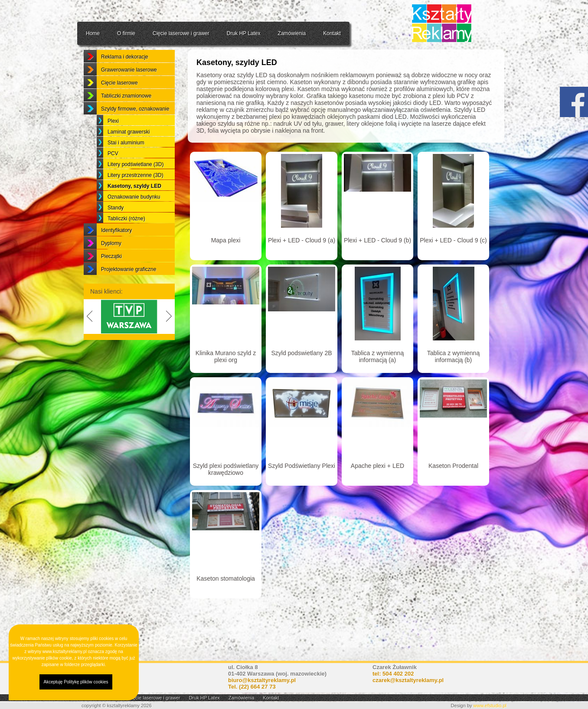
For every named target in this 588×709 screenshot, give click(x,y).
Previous (88, 338)
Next (170, 338)
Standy (116, 229)
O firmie (126, 33)
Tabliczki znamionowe (126, 117)
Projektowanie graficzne (129, 291)
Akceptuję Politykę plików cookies (76, 682)
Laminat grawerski (129, 153)
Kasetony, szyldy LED (134, 207)
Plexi (113, 142)
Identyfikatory (116, 252)
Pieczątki (111, 278)
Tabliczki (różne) (126, 240)
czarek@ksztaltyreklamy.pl (408, 680)
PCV (113, 175)
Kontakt (332, 33)
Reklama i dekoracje (125, 78)
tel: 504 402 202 (393, 674)
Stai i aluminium (126, 164)
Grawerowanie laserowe (129, 91)
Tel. (252, 687)
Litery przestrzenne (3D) (136, 196)
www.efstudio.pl (490, 706)
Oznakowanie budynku (134, 218)
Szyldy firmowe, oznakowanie (135, 130)
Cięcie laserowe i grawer (181, 33)
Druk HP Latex (244, 33)
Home (93, 33)
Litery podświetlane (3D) (136, 186)
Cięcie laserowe (119, 104)
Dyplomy (111, 265)
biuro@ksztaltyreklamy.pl (262, 680)
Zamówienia (292, 33)
